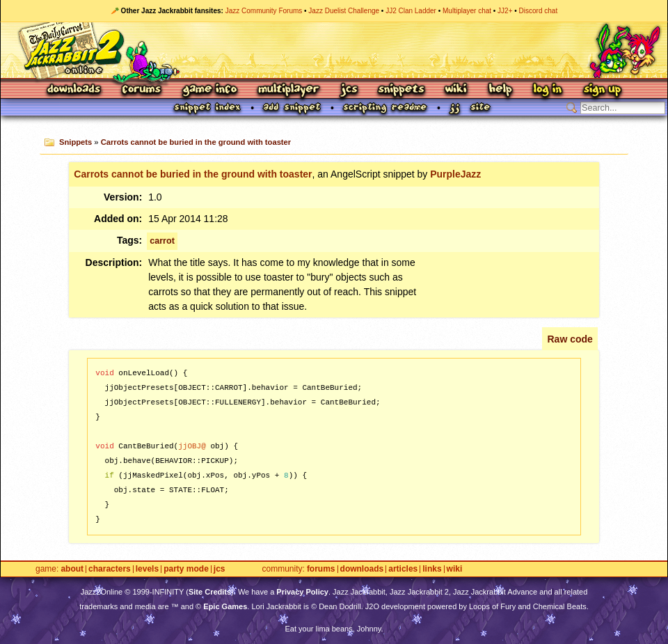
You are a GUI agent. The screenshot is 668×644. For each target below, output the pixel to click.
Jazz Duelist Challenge (344, 11)
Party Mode (186, 569)
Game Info (209, 90)
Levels (147, 569)
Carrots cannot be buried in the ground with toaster (196, 142)
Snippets (401, 90)
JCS (349, 90)
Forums (142, 90)
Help (500, 90)
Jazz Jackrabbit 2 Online (334, 50)
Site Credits (210, 592)
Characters (110, 569)
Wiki (456, 90)
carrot (162, 241)
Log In (548, 90)
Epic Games (225, 606)
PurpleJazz (455, 174)
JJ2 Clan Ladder (411, 11)
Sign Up (602, 90)
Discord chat (539, 11)
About (72, 569)
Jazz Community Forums (264, 11)
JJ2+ (505, 11)
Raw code (570, 339)
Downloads (75, 90)
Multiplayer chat (467, 11)
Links (432, 569)
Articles (403, 569)
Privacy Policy (302, 592)
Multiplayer (288, 90)
